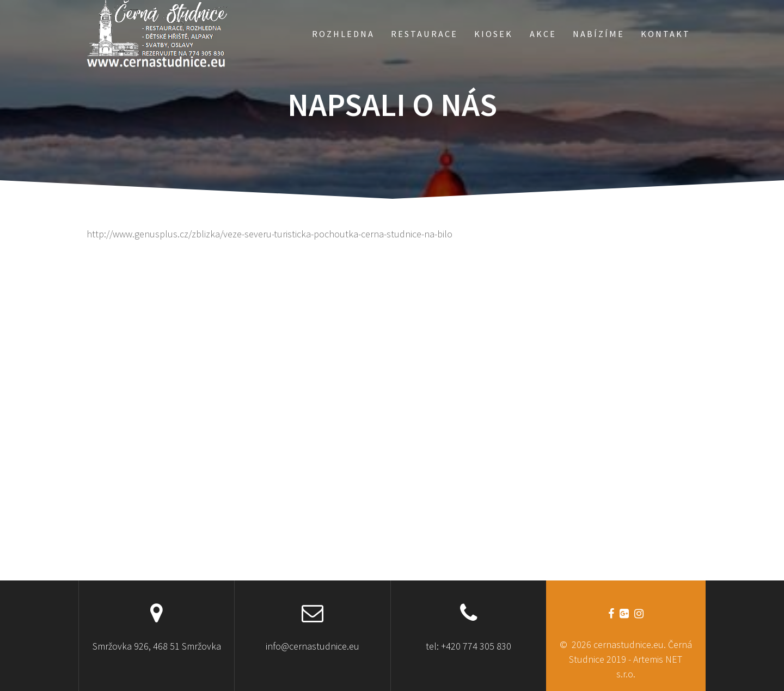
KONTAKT (666, 34)
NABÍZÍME (599, 34)
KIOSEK (494, 34)
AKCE (543, 34)
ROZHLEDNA (343, 34)
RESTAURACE (424, 34)
